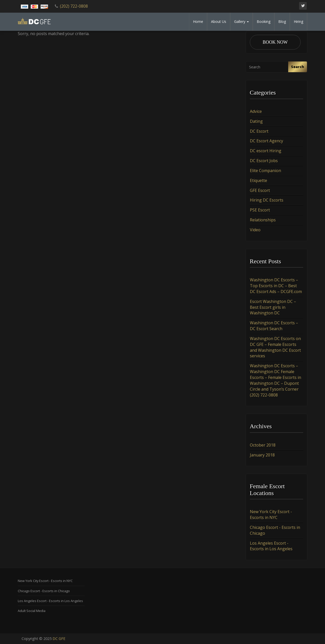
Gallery (241, 21)
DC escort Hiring (266, 151)
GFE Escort (260, 190)
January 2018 (262, 455)
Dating (256, 121)
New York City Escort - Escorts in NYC (271, 515)
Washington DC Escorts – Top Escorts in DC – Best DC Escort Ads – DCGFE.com (276, 286)
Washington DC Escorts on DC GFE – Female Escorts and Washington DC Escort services (275, 347)
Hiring (298, 21)
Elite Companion (265, 171)
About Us (219, 21)
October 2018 (263, 445)
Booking (264, 21)
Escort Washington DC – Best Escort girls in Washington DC (273, 307)
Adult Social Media (32, 611)
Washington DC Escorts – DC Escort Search (274, 326)
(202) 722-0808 (74, 6)
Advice (256, 111)
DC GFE (59, 639)
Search (298, 67)
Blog (282, 21)
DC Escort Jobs (264, 161)
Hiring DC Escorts (267, 200)
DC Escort (259, 131)
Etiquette (258, 180)
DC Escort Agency (266, 141)
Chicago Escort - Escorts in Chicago (44, 591)
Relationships (263, 220)
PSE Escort (260, 210)
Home (198, 21)
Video (255, 230)
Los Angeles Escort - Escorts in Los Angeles (271, 546)
